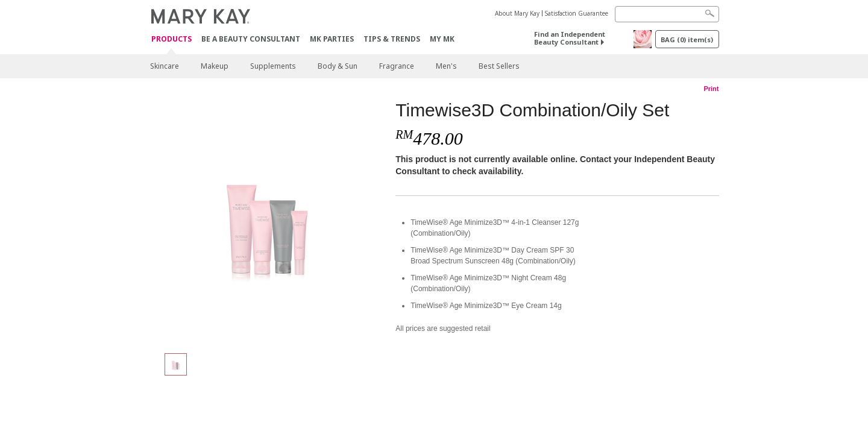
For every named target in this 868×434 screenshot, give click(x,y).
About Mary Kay (517, 13)
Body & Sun (338, 66)
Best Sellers (499, 66)
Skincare (165, 66)
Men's (446, 66)
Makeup (215, 66)
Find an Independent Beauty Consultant (570, 38)
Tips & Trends (392, 39)
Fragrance (397, 66)
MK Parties (332, 39)
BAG (687, 39)
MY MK (442, 39)
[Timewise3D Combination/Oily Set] (268, 221)
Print (711, 89)
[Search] (667, 14)
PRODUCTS (171, 39)
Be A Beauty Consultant (251, 39)
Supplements (273, 66)
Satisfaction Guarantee (577, 13)
